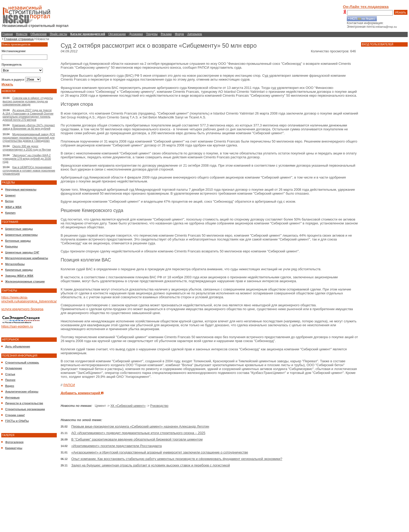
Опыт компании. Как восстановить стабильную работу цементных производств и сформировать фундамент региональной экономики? (177, 459)
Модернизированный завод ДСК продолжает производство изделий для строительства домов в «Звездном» (29, 137)
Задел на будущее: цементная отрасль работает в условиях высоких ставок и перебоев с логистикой (151, 465)
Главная (8, 34)
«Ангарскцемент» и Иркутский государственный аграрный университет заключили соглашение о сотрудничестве (160, 452)
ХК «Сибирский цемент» (128, 406)
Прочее (10, 380)
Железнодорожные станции (25, 281)
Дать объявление (18, 346)
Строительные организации (25, 409)
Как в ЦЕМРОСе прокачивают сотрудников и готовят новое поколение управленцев (29, 170)
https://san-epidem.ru (17, 326)
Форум (179, 34)
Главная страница (19, 39)
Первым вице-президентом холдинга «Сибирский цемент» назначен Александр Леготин (140, 426)
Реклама (166, 34)
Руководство (159, 406)
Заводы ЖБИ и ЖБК (19, 276)
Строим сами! (15, 415)
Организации (117, 34)
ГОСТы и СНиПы (17, 421)
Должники (136, 34)
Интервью (12, 398)
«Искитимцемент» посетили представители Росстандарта (117, 446)
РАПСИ (69, 385)
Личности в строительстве (24, 403)
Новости (22, 34)
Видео (10, 386)
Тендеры (152, 34)
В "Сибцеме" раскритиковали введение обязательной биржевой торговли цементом (137, 439)
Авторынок (195, 34)
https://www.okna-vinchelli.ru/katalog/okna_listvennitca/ (29, 299)
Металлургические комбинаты (27, 258)
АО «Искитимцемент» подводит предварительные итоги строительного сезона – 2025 (138, 433)
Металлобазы (15, 264)
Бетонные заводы (18, 241)
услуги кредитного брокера (22, 309)
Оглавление (14, 368)
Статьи (10, 374)
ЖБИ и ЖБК (13, 207)
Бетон (9, 201)
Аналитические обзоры (22, 392)
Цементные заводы (19, 229)
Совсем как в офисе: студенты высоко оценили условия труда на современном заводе (28, 101)
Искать (401, 12)
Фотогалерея (14, 442)
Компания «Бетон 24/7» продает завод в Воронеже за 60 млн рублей (29, 127)
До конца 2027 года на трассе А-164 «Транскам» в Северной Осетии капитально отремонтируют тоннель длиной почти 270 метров (28, 115)
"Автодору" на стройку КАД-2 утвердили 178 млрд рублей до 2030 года (27, 158)
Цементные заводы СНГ (22, 252)
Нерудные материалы (21, 189)
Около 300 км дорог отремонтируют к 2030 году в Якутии (27, 148)
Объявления (38, 34)
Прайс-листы (58, 34)
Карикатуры (14, 448)
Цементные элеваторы (21, 235)
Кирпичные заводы (19, 270)
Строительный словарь (22, 363)
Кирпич (10, 213)
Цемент (10, 195)
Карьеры (12, 246)
